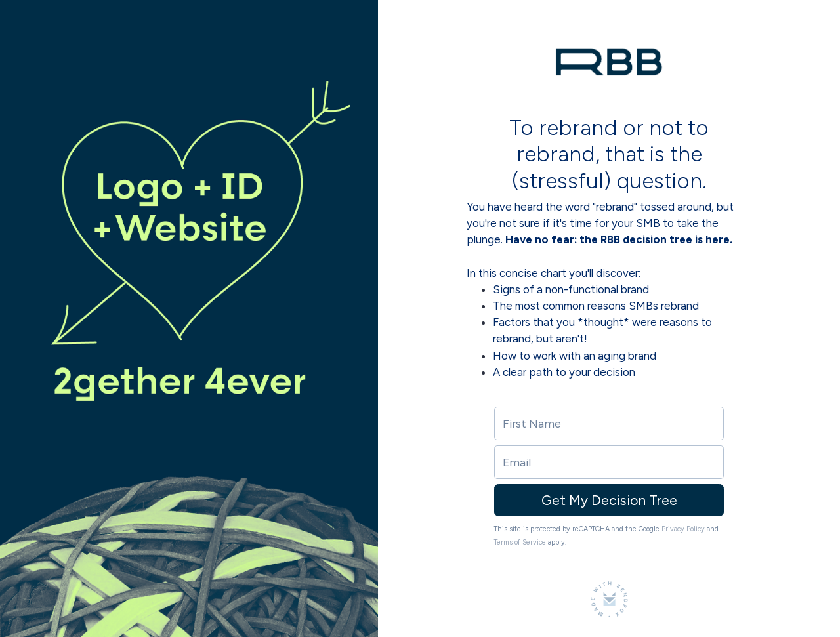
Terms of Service (520, 542)
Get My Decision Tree (609, 500)
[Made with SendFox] (609, 599)
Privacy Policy (683, 529)
